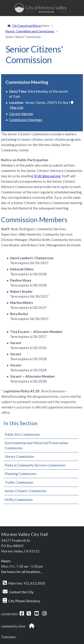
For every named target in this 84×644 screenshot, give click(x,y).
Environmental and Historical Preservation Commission (37, 445)
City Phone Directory (24, 601)
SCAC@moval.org (47, 176)
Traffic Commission (19, 482)
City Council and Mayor (27, 26)
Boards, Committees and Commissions (30, 31)
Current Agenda (21, 114)
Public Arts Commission (22, 434)
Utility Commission (19, 500)
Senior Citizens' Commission (26, 491)
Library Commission (19, 456)
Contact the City (21, 592)
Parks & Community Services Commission (35, 465)
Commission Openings (26, 120)
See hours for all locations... (22, 572)
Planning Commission (21, 474)
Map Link (17, 107)
